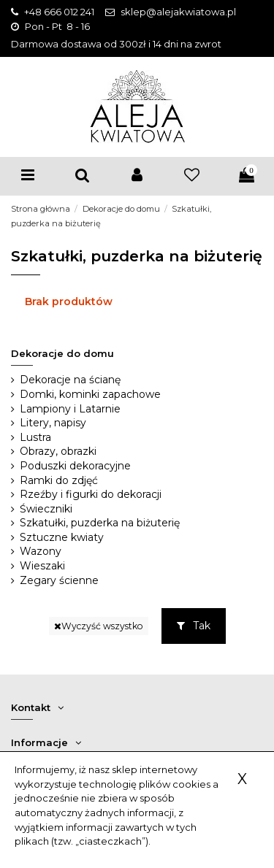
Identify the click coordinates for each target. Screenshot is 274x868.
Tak (194, 626)
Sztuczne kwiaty (62, 537)
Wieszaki (42, 566)
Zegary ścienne (59, 580)
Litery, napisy (53, 423)
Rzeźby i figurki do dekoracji (91, 494)
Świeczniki (46, 509)
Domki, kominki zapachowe (90, 394)
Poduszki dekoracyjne (75, 466)
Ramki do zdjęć (59, 480)
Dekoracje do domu (62, 353)
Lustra (35, 437)
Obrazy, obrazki (58, 451)
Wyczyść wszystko (99, 626)
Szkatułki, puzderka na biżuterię (100, 523)
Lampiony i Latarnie (70, 409)
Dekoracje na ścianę (70, 380)
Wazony (41, 551)
